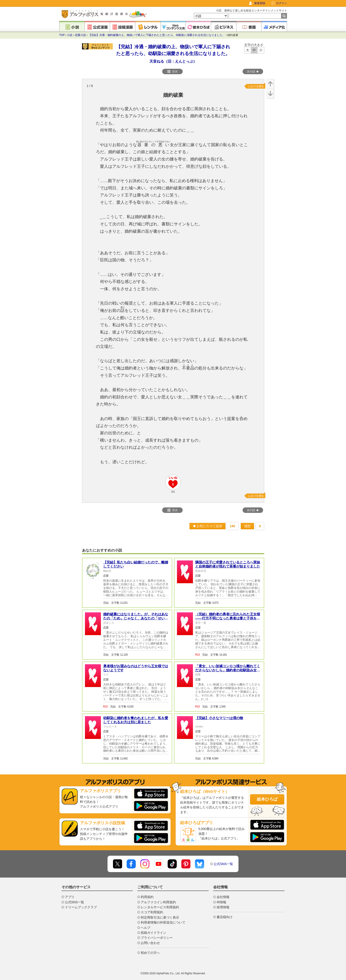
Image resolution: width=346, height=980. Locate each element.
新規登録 (260, 3)
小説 (70, 35)
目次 (172, 71)
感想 (247, 526)
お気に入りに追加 (208, 526)
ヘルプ (146, 928)
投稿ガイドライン (154, 933)
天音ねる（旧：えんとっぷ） (173, 61)
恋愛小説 (80, 35)
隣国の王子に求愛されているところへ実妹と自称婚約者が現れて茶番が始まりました (228, 564)
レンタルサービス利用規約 (160, 907)
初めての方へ (150, 953)
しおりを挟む (256, 86)
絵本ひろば (267, 799)
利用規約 (147, 897)
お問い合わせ (150, 943)
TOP (62, 35)
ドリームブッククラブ (81, 907)
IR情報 (221, 902)
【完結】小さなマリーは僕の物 (219, 718)
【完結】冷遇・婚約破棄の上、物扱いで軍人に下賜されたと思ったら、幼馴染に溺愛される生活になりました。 (157, 35)
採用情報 (223, 907)
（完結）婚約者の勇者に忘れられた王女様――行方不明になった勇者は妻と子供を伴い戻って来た (228, 618)
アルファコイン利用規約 (158, 902)
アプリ (70, 897)
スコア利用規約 (152, 912)
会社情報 (223, 897)
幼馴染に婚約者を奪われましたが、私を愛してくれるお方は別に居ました (136, 720)
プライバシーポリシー (157, 938)
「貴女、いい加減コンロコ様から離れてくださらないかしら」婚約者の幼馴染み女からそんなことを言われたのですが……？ (228, 670)
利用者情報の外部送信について (163, 922)
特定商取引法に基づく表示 (160, 917)
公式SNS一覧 (223, 864)
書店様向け (225, 917)
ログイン (282, 3)
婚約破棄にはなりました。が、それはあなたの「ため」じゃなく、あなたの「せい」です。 (136, 618)
